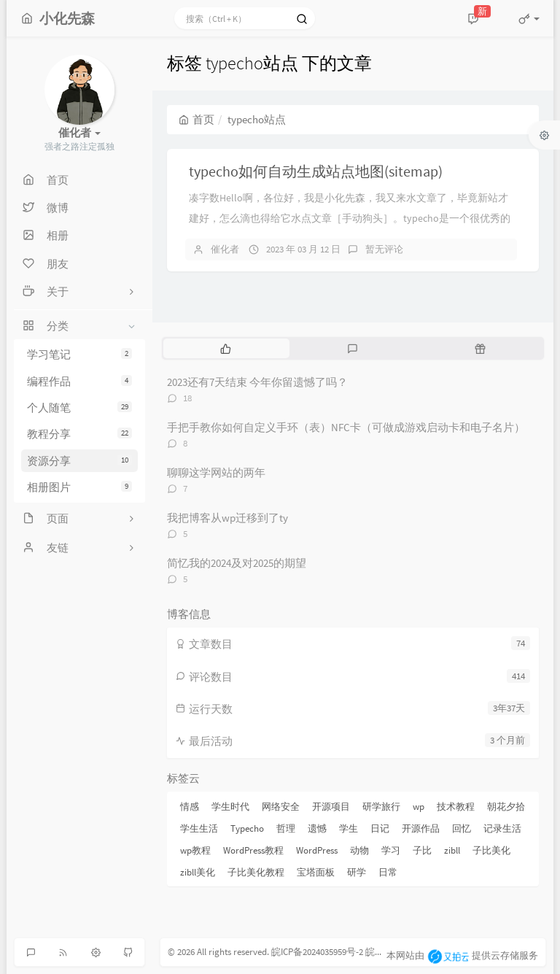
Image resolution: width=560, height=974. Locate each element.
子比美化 (491, 850)
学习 (391, 850)
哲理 (286, 828)
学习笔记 (79, 354)
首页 (197, 119)
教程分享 (79, 434)
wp (419, 807)
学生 (349, 828)
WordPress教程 (253, 850)
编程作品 (79, 381)
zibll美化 (198, 872)
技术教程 (456, 807)
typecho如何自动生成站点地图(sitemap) (316, 171)
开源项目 (331, 807)
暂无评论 (384, 249)
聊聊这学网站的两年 (216, 472)
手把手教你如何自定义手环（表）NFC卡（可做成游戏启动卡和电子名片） (346, 427)
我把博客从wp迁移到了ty (227, 518)
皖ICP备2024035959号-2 (317, 952)
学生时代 (230, 807)
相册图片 (79, 487)
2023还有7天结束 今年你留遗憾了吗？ (257, 382)
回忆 (462, 828)
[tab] (226, 348)
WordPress (317, 850)
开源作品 (421, 828)
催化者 (225, 249)
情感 (190, 807)
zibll (452, 850)
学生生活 (199, 828)
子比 (422, 850)
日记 (380, 828)
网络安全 (281, 807)
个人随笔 (79, 407)
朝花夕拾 (506, 807)
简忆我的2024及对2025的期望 (237, 563)
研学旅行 (381, 807)
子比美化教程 (256, 872)
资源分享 (79, 461)
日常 (388, 872)
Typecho (247, 828)
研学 (357, 872)
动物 (359, 850)
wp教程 (195, 850)
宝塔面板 (316, 872)
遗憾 (317, 828)
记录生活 (502, 828)
